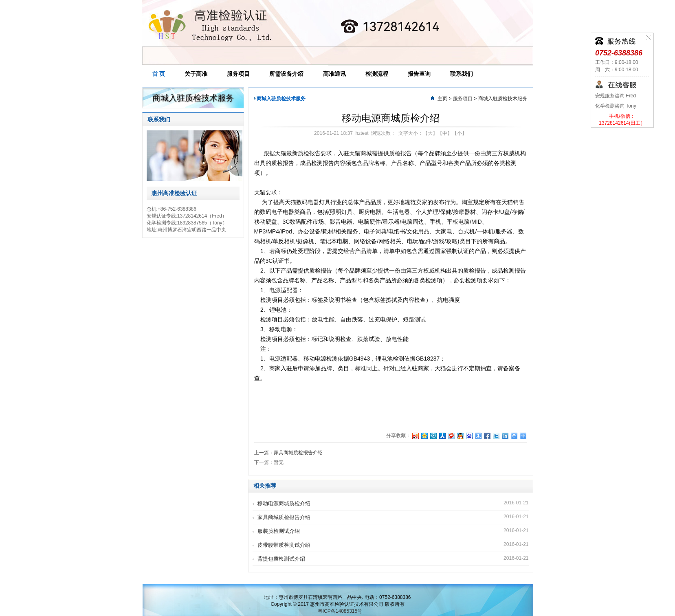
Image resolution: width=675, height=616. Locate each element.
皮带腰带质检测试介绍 (284, 545)
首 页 (159, 74)
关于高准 (196, 74)
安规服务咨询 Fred (616, 96)
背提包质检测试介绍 (281, 559)
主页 (442, 99)
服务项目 (238, 74)
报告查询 (419, 74)
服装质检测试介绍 (279, 531)
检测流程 (377, 74)
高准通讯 (334, 74)
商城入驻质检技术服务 (503, 99)
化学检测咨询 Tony (616, 106)
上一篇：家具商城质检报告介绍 (288, 453)
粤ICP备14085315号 (340, 611)
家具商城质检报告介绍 (284, 517)
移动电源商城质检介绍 (284, 503)
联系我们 (462, 74)
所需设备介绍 (286, 74)
